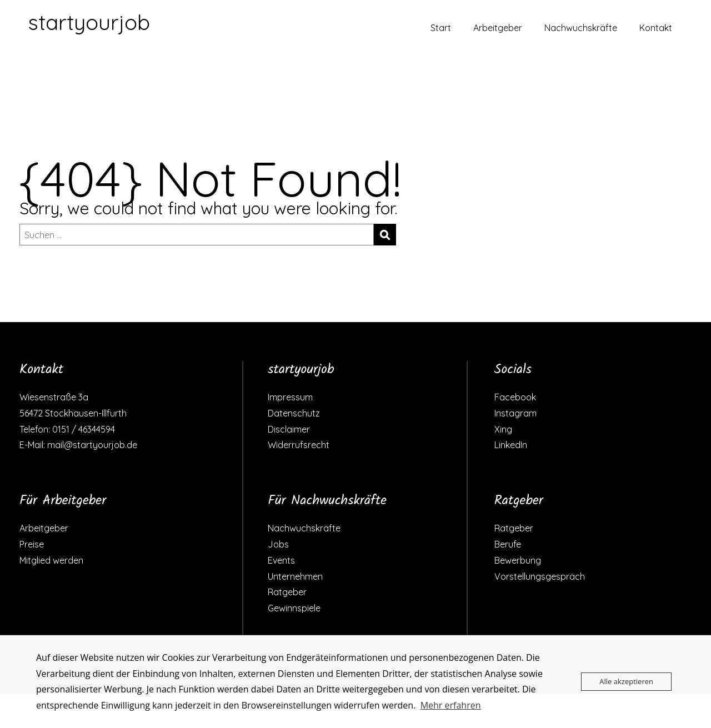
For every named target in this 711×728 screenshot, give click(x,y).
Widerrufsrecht (299, 445)
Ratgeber (287, 592)
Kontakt (656, 28)
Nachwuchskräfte (581, 28)
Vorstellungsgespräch (540, 576)
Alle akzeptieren (626, 681)
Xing (503, 429)
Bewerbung (518, 560)
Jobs (278, 544)
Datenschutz (294, 413)
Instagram (515, 413)
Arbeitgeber (498, 28)
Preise (32, 544)
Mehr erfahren (451, 705)
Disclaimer (289, 429)
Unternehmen (295, 576)
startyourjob (89, 22)
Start (441, 28)
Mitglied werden (51, 560)
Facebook (515, 397)
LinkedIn (511, 445)
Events (281, 560)
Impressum (290, 397)
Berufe (508, 544)
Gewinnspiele (294, 608)
